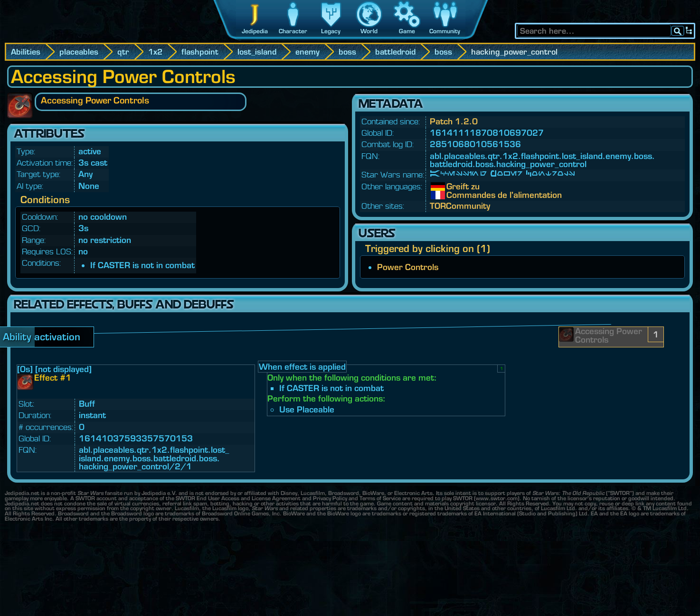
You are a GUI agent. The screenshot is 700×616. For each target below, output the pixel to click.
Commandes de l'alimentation (454, 195)
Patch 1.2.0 (454, 121)
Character (293, 31)
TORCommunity (460, 206)
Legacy (331, 31)
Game (407, 31)
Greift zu (454, 187)
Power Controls (408, 267)
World (369, 31)
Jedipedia (255, 31)
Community (445, 31)
